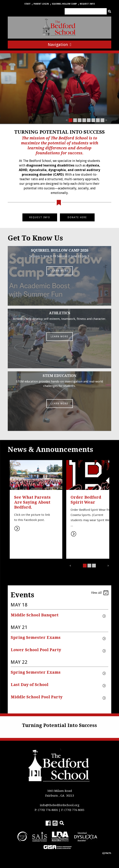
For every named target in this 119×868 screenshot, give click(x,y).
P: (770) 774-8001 (46, 810)
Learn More (60, 271)
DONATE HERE (77, 217)
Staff (27, 4)
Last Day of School (30, 685)
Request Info (87, 4)
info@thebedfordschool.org (60, 805)
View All (100, 593)
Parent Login (41, 4)
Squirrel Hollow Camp (64, 4)
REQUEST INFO (40, 217)
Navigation (59, 45)
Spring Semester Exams (36, 637)
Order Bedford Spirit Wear (86, 500)
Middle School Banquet (35, 615)
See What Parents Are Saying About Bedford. (33, 502)
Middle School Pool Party (37, 697)
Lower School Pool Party (36, 650)
